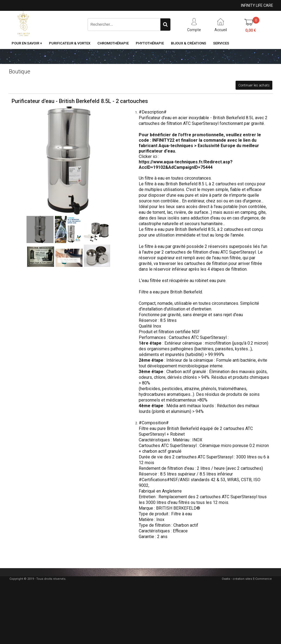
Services (221, 43)
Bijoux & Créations (189, 43)
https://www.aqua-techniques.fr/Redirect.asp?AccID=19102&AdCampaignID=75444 (186, 165)
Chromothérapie (113, 43)
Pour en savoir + (27, 43)
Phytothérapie (150, 43)
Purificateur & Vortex (70, 43)
